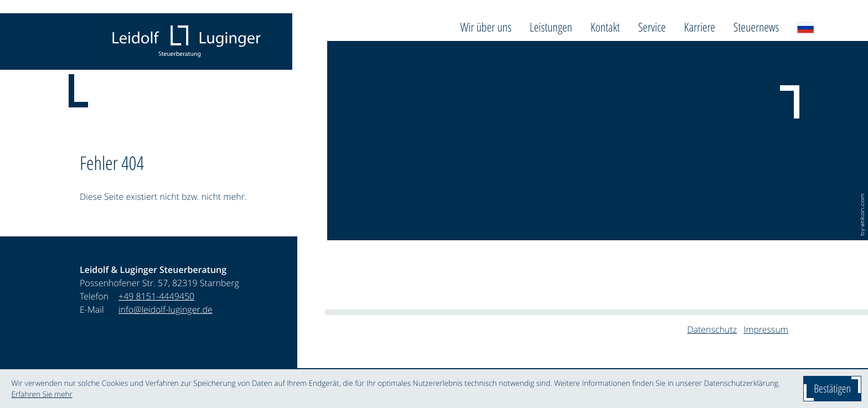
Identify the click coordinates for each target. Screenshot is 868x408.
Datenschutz (712, 329)
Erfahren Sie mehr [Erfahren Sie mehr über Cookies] (42, 394)
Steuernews (756, 27)
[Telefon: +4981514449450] (156, 296)
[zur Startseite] (186, 42)
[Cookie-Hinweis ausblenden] (832, 389)
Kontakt (605, 27)
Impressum (766, 329)
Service (652, 27)
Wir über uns (486, 27)
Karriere (700, 27)
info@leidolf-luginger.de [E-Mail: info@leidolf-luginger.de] (166, 309)
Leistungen (551, 27)
